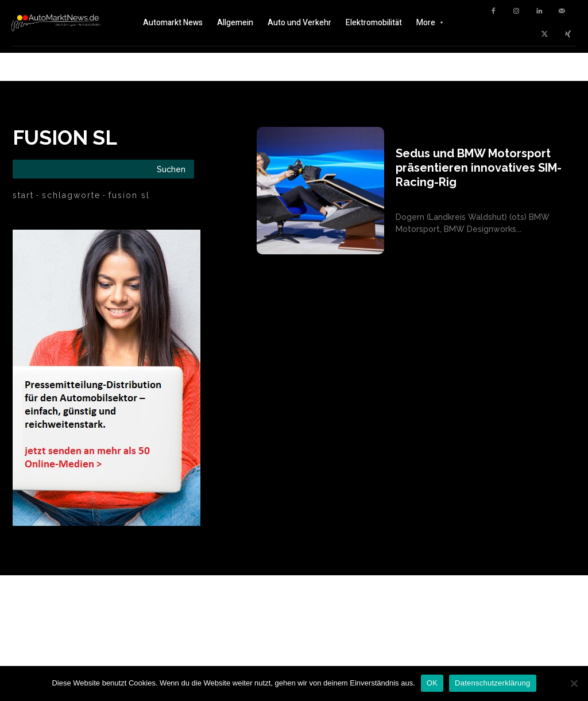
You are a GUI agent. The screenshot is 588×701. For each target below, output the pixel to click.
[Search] (171, 169)
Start (23, 195)
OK (432, 683)
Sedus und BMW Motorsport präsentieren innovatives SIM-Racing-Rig (479, 168)
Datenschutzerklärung (492, 683)
